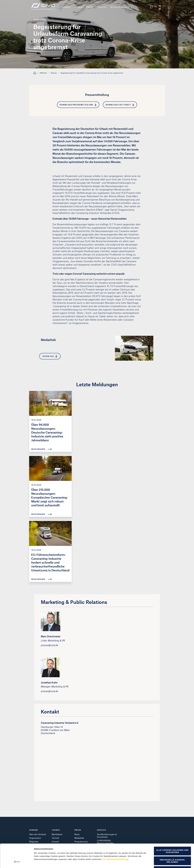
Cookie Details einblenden (144, 863)
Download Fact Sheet (120, 105)
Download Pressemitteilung (78, 105)
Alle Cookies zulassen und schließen (172, 831)
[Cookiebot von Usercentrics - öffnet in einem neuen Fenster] (17, 863)
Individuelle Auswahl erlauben (172, 841)
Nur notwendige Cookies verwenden (172, 850)
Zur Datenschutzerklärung (116, 839)
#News (54, 73)
